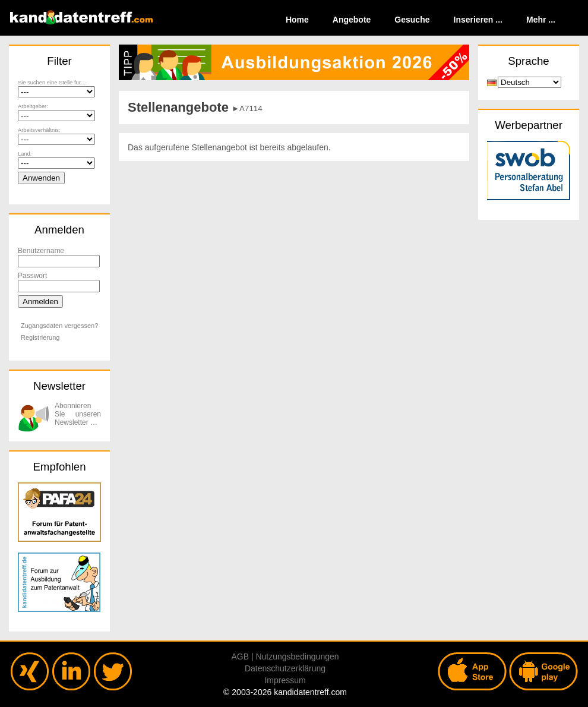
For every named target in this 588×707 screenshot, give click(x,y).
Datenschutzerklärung (285, 668)
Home (297, 20)
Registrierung (40, 337)
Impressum (285, 680)
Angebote (352, 20)
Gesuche (412, 20)
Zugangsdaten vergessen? (59, 326)
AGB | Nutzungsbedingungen (285, 656)
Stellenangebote (178, 107)
